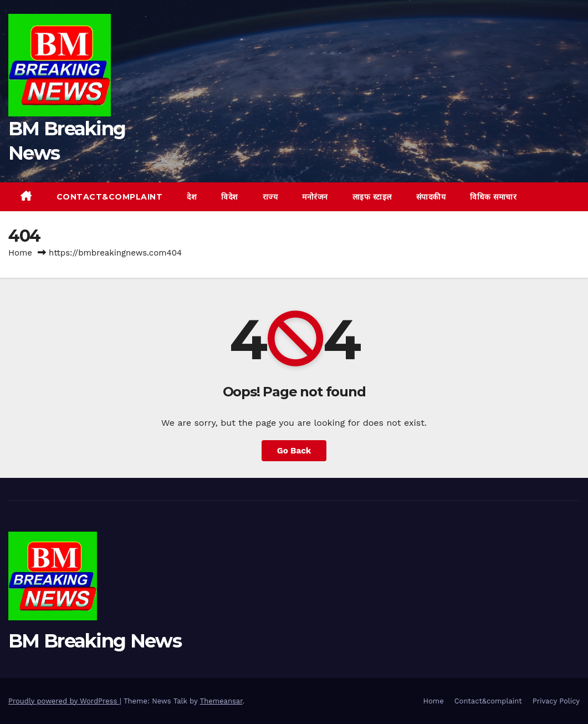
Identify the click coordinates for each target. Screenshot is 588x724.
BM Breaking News (95, 641)
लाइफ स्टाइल (372, 197)
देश (192, 197)
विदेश (230, 197)
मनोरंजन (315, 197)
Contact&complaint (110, 197)
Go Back (294, 451)
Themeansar (221, 701)
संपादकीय (431, 197)
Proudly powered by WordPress (64, 701)
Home (20, 253)
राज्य (270, 197)
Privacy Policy (556, 701)
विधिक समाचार (493, 197)
